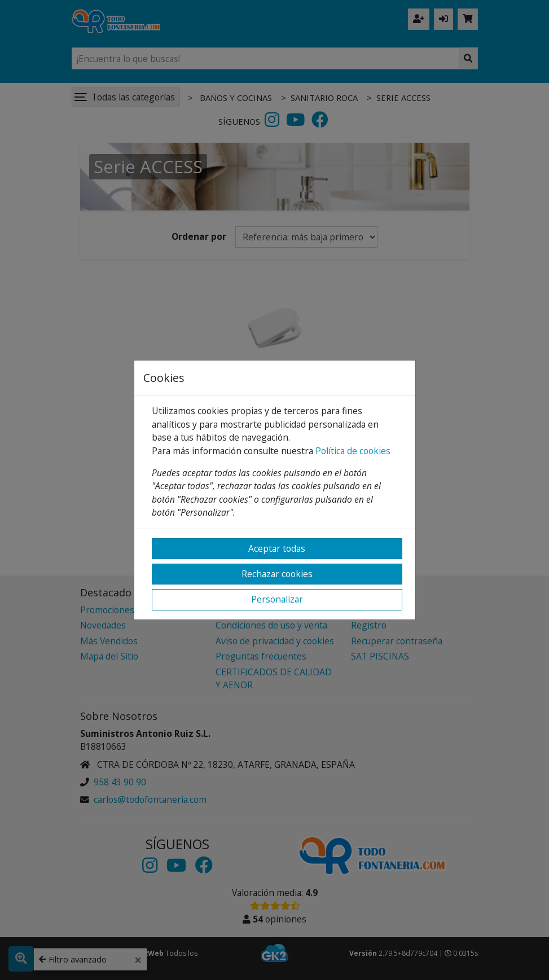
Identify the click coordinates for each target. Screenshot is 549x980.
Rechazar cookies (277, 574)
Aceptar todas (277, 548)
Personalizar (277, 599)
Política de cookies (353, 451)
